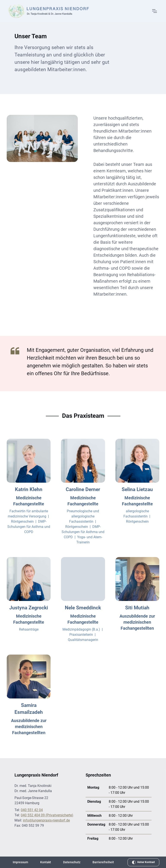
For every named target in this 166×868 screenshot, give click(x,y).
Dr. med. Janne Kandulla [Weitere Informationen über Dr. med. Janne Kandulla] (33, 791)
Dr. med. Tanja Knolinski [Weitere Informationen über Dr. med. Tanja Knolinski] (33, 786)
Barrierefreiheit (103, 862)
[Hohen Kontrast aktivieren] (143, 862)
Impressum (20, 862)
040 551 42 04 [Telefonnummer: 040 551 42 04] (32, 810)
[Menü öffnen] (154, 11)
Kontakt (46, 862)
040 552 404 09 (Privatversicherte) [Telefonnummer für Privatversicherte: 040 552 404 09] (47, 815)
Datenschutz (72, 862)
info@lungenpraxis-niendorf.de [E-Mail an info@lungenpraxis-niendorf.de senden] (46, 820)
